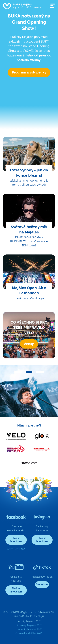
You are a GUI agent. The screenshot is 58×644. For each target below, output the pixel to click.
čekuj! (29, 344)
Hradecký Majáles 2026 (29, 629)
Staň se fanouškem (16, 540)
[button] (18, 372)
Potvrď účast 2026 (16, 549)
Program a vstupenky (29, 72)
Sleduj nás (42, 584)
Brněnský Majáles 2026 (29, 625)
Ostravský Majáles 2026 (29, 633)
